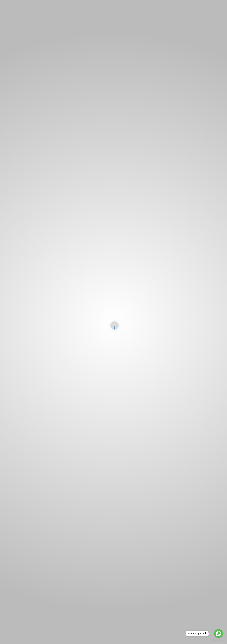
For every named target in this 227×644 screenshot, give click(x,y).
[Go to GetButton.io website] (218, 640)
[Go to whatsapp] (218, 634)
